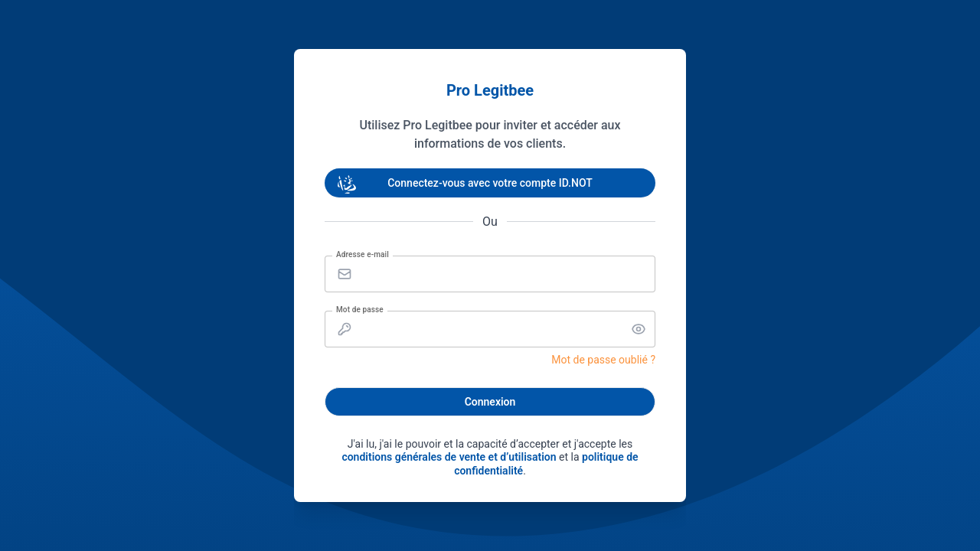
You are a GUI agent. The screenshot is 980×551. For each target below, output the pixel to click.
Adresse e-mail (363, 254)
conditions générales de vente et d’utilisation (449, 457)
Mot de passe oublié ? (603, 360)
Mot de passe (360, 310)
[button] (639, 329)
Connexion (490, 402)
